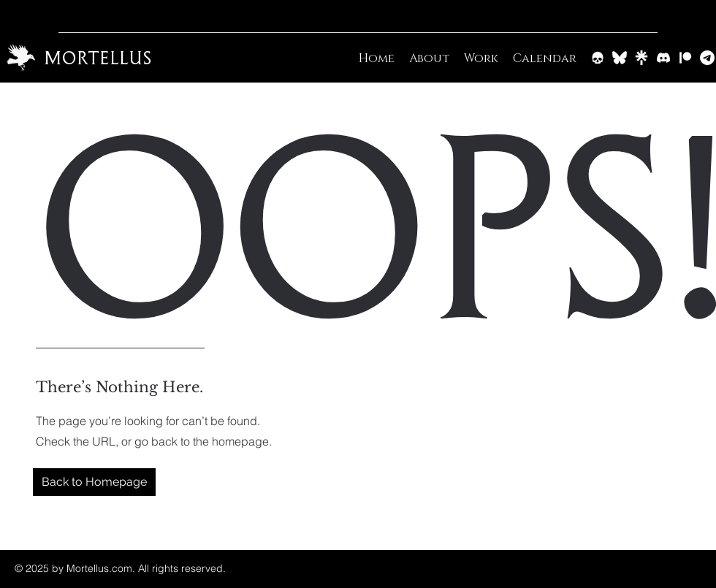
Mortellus (98, 58)
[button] (94, 482)
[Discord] (663, 58)
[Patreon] (685, 58)
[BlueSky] (620, 58)
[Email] (707, 58)
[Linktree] (641, 58)
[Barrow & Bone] (598, 58)
